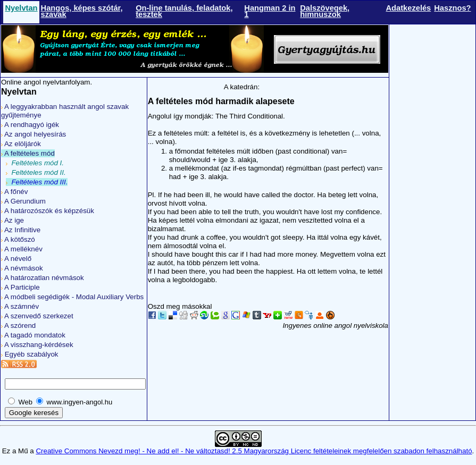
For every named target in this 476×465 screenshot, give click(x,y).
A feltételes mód (28, 153)
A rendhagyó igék (30, 125)
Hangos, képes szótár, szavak (82, 11)
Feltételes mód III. (37, 182)
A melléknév (22, 249)
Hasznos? (452, 8)
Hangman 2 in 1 (270, 11)
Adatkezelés (409, 8)
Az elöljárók (21, 144)
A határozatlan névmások (43, 278)
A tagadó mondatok (33, 335)
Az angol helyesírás (34, 134)
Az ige (12, 220)
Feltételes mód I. (35, 163)
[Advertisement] (432, 193)
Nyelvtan (21, 8)
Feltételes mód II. (36, 172)
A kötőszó (18, 239)
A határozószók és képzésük (48, 211)
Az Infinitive (21, 230)
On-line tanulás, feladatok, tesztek (184, 11)
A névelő (16, 259)
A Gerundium (23, 201)
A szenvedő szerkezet (37, 316)
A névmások (22, 268)
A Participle (20, 287)
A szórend (18, 325)
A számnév (20, 306)
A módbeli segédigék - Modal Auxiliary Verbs (72, 297)
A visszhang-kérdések (37, 345)
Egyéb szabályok (30, 354)
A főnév (14, 192)
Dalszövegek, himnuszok (325, 11)
